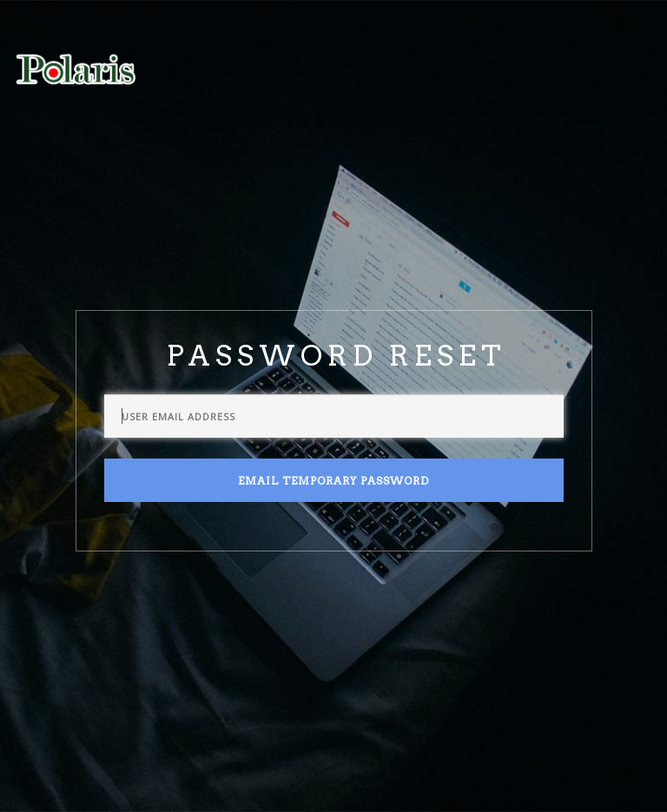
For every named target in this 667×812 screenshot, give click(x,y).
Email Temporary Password (333, 481)
